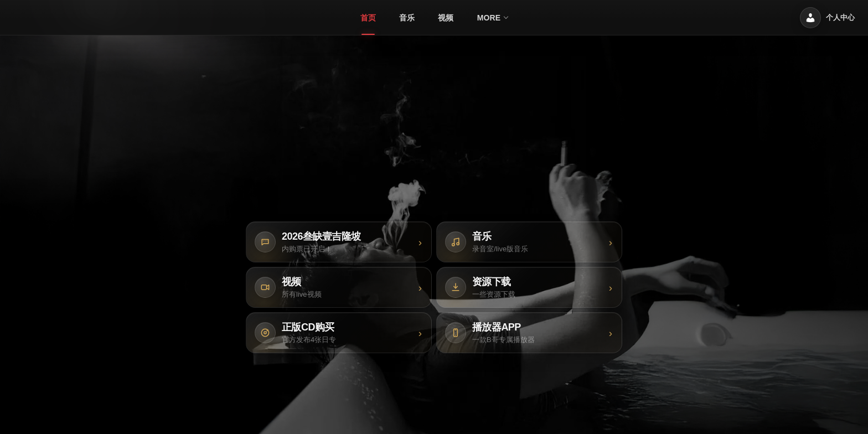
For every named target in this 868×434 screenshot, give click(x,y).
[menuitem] (368, 18)
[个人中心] (827, 18)
